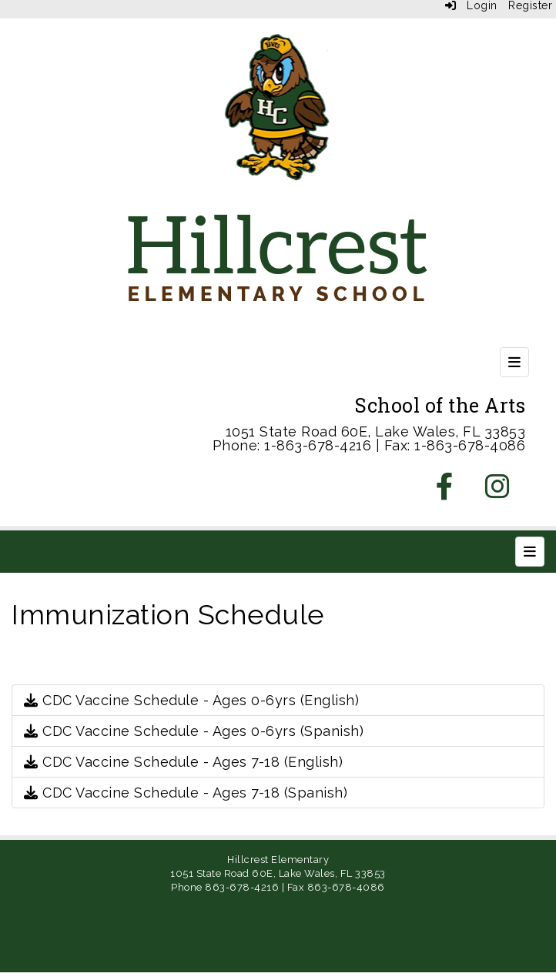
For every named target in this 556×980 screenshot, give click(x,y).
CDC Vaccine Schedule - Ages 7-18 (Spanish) (186, 793)
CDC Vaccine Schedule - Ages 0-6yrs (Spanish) (194, 731)
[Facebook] (445, 492)
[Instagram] (498, 492)
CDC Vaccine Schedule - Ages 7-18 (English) (183, 762)
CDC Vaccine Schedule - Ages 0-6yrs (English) (191, 700)
